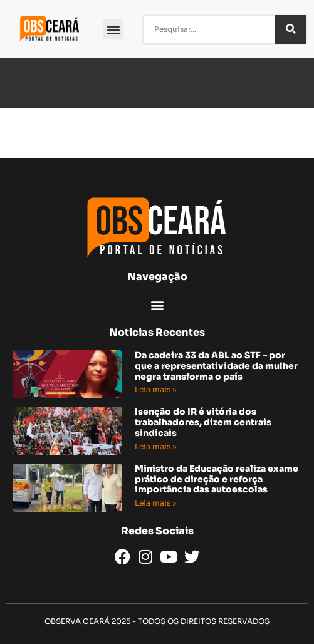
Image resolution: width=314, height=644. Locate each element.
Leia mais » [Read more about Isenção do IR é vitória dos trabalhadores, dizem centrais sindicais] (156, 446)
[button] (113, 29)
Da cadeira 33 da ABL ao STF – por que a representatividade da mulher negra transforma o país (216, 366)
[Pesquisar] (291, 29)
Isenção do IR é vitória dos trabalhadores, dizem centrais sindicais (203, 422)
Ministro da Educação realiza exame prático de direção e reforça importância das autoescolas (217, 479)
